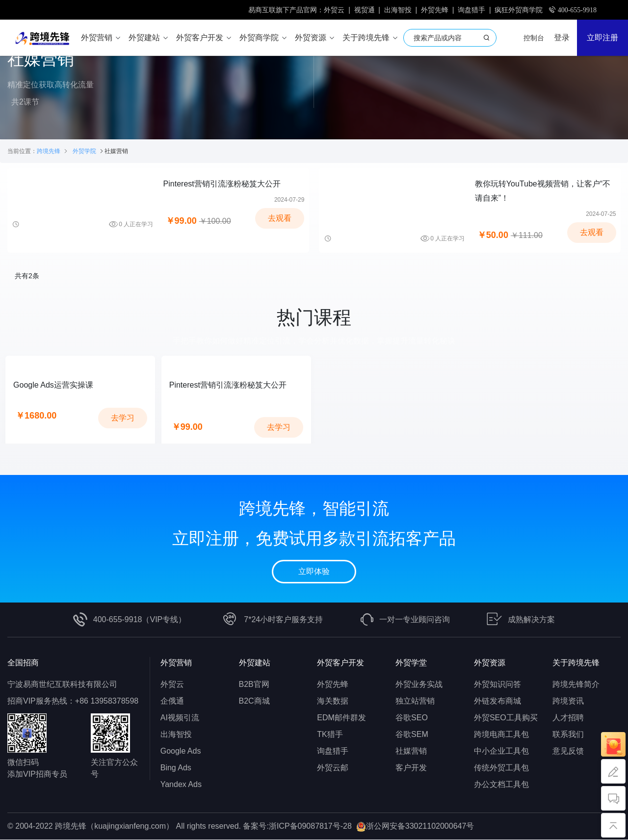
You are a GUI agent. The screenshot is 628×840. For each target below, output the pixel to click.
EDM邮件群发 (341, 718)
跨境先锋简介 (576, 685)
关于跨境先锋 (576, 663)
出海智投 (398, 10)
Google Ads (181, 751)
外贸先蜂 (435, 10)
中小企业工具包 (501, 751)
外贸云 (334, 10)
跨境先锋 (49, 151)
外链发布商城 (497, 701)
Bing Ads (176, 768)
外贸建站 (255, 663)
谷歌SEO (412, 718)
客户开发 (411, 768)
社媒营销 (411, 751)
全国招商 (23, 663)
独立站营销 (415, 701)
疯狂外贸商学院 (519, 10)
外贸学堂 (411, 663)
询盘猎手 (471, 10)
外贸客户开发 (340, 663)
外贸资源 (490, 663)
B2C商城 (254, 701)
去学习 (123, 418)
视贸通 (365, 10)
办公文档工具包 (501, 785)
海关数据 (333, 701)
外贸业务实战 (419, 685)
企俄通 (172, 701)
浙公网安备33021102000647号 (420, 827)
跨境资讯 (568, 701)
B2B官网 (254, 685)
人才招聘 (568, 718)
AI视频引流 (180, 718)
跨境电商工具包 (501, 735)
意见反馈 (568, 751)
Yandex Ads (181, 785)
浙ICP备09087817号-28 (310, 827)
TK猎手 (330, 735)
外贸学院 (84, 151)
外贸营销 (176, 663)
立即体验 (314, 572)
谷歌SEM (412, 735)
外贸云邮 (333, 768)
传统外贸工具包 (501, 768)
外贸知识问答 (497, 685)
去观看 (280, 219)
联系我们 (568, 735)
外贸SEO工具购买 (506, 718)
